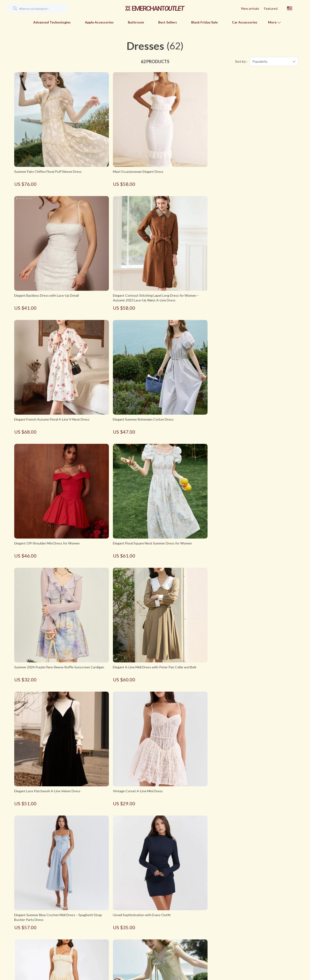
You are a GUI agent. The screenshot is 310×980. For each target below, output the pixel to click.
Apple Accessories (99, 22)
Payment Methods (202, 920)
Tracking (195, 943)
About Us (88, 920)
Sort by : (241, 62)
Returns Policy (199, 935)
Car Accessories (245, 22)
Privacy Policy (91, 935)
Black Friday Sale (204, 22)
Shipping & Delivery (203, 927)
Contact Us (89, 927)
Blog (84, 912)
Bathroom (136, 22)
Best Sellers (168, 22)
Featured (271, 8)
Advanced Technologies (52, 22)
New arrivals (250, 8)
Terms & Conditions (95, 943)
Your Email (36, 909)
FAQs (192, 912)
